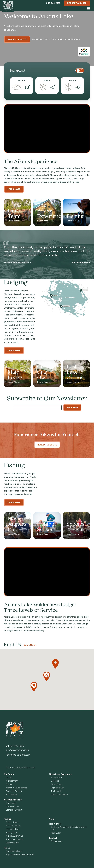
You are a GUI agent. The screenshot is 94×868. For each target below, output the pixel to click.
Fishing (8, 819)
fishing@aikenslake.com (18, 755)
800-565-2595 (53, 3)
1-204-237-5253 (16, 746)
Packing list (56, 833)
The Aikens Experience (60, 774)
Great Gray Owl (13, 806)
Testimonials (56, 791)
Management (12, 781)
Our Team (9, 774)
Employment (56, 841)
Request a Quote (77, 3)
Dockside (55, 781)
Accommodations (13, 800)
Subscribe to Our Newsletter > (66, 39)
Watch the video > (41, 39)
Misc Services (12, 795)
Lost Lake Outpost (14, 810)
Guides (9, 784)
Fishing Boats (12, 832)
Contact (53, 838)
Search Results (12, 843)
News (52, 819)
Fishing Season (12, 822)
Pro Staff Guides (13, 826)
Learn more (14, 350)
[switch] (80, 70)
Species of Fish (12, 829)
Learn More (14, 189)
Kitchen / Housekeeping (16, 788)
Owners (9, 777)
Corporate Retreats (14, 851)
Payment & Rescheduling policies (20, 854)
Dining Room (57, 784)
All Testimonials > (81, 262)
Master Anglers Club (15, 836)
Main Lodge (11, 803)
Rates (7, 848)
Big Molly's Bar (57, 788)
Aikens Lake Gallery (59, 795)
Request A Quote (47, 445)
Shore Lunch (56, 777)
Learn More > (30, 645)
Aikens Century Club (15, 839)
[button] (55, 664)
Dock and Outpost (14, 791)
